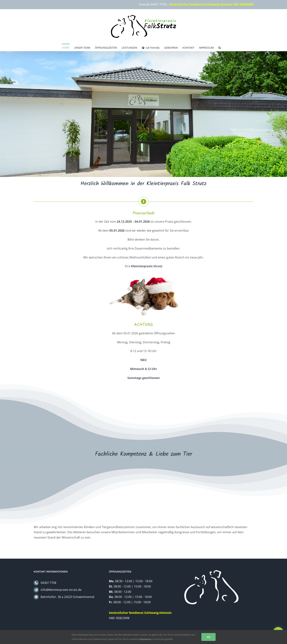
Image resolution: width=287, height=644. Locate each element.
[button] (220, 47)
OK (208, 637)
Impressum (145, 639)
